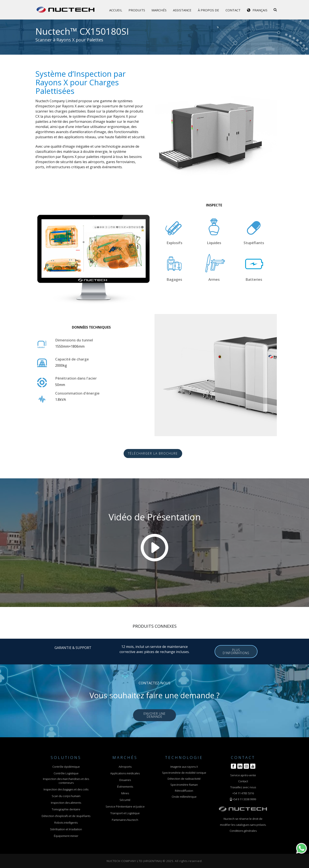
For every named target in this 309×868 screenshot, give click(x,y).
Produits (137, 10)
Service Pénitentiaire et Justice (125, 806)
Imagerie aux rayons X (184, 767)
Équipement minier (66, 836)
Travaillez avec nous (243, 787)
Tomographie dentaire (66, 809)
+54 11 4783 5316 (243, 793)
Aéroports (125, 767)
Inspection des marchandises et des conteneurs (66, 781)
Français (260, 10)
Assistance (182, 10)
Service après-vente (243, 775)
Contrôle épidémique (66, 767)
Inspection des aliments (66, 803)
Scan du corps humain (66, 796)
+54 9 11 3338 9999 (244, 799)
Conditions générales (243, 831)
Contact (233, 10)
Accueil (116, 10)
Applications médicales (125, 773)
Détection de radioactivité (184, 779)
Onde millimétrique (184, 797)
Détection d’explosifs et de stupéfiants (66, 816)
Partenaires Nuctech (125, 820)
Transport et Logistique (125, 813)
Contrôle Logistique (66, 773)
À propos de (208, 10)
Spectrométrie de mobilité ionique (184, 773)
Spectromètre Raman (184, 785)
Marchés (159, 10)
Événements (125, 787)
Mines (125, 793)
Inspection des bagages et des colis (66, 789)
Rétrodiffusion (184, 791)
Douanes (125, 780)
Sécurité (125, 800)
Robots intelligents (66, 823)
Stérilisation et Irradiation (66, 829)
